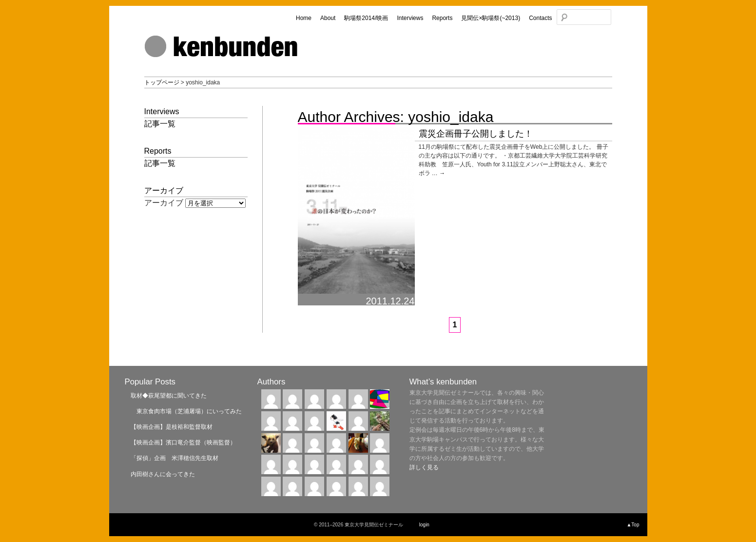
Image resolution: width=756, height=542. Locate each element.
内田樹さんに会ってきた (163, 474)
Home (304, 18)
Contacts (540, 18)
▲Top (633, 525)
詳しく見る (424, 467)
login (424, 525)
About (328, 18)
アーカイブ (164, 203)
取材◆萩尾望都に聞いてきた (169, 396)
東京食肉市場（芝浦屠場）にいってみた (186, 411)
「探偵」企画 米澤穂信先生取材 (174, 458)
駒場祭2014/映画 (366, 18)
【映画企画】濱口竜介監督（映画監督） (183, 442)
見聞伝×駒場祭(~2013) (491, 18)
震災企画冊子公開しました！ (476, 134)
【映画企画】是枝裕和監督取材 (172, 427)
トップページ (162, 82)
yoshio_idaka (451, 117)
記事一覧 (160, 124)
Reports (442, 18)
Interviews (410, 18)
